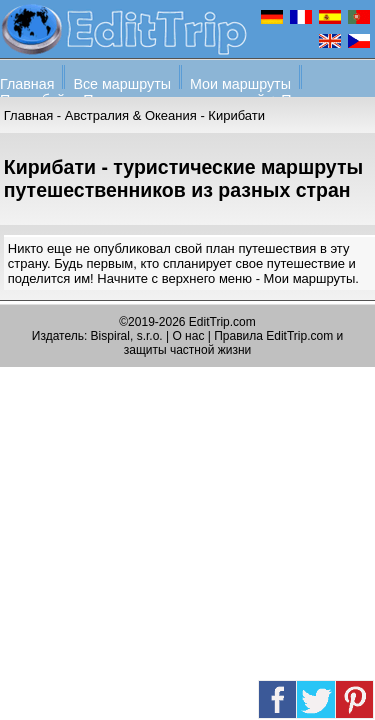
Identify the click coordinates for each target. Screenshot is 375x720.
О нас (188, 336)
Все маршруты (122, 84)
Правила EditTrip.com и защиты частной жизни (233, 343)
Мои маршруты (240, 84)
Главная (27, 84)
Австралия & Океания (131, 115)
